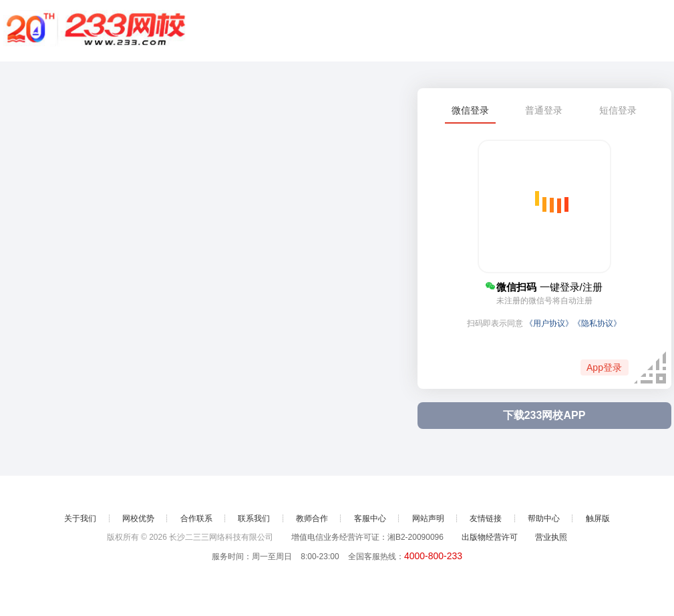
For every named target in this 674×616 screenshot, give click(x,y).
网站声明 (428, 518)
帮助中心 (544, 518)
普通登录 (544, 110)
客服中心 (370, 518)
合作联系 (196, 518)
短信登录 (618, 110)
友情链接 (486, 518)
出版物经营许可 (490, 537)
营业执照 (551, 537)
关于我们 (80, 518)
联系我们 (254, 518)
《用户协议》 (549, 323)
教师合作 (312, 518)
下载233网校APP (544, 415)
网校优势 (138, 518)
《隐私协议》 (597, 323)
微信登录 (470, 110)
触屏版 (598, 518)
